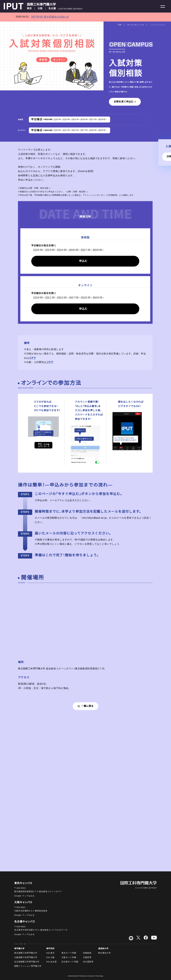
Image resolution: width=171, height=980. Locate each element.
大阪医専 (87, 957)
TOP (120, 25)
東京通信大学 (104, 953)
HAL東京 (50, 953)
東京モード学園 (69, 953)
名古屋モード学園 (70, 962)
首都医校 (87, 953)
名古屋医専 (88, 962)
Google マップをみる (24, 896)
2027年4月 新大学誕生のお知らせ (50, 17)
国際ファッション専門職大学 (28, 966)
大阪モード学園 (69, 957)
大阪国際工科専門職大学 (26, 957)
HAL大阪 (50, 957)
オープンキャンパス (136, 25)
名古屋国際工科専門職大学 (27, 962)
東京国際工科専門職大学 (26, 953)
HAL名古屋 (51, 962)
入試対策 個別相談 (157, 25)
